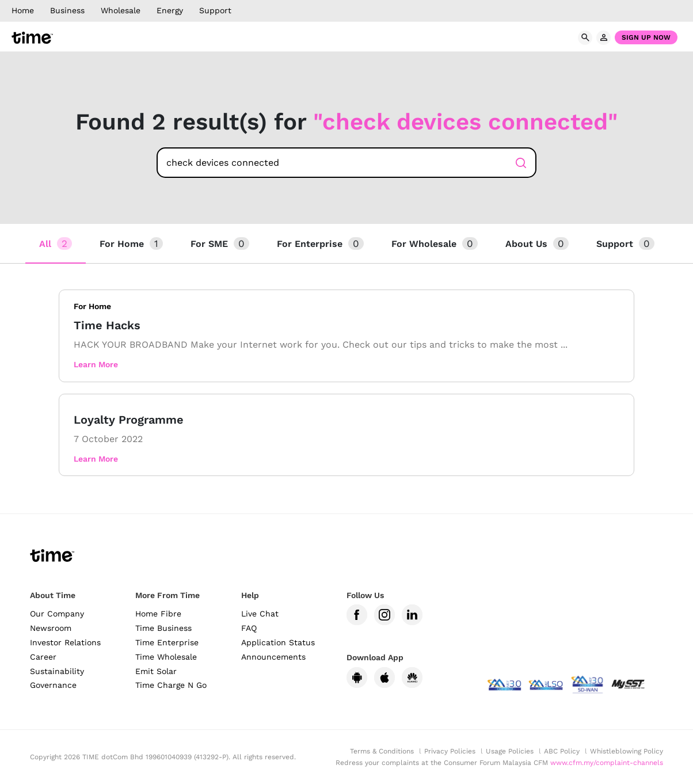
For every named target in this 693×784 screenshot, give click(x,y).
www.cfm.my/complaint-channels (607, 763)
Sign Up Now (646, 37)
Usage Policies (510, 751)
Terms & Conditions (382, 751)
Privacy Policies (450, 751)
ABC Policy (562, 751)
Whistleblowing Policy (627, 751)
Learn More (96, 364)
